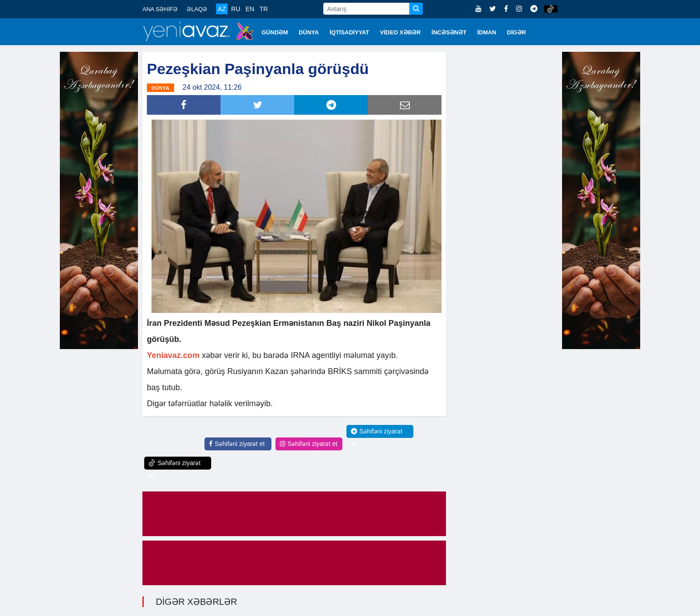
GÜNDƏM (275, 32)
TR (264, 9)
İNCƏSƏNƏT (449, 32)
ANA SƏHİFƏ (160, 9)
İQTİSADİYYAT (349, 32)
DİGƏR (517, 32)
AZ (222, 9)
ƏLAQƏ (197, 9)
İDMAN (487, 32)
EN (250, 9)
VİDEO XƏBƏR (400, 32)
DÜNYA (309, 32)
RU (236, 9)
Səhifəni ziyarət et (237, 444)
